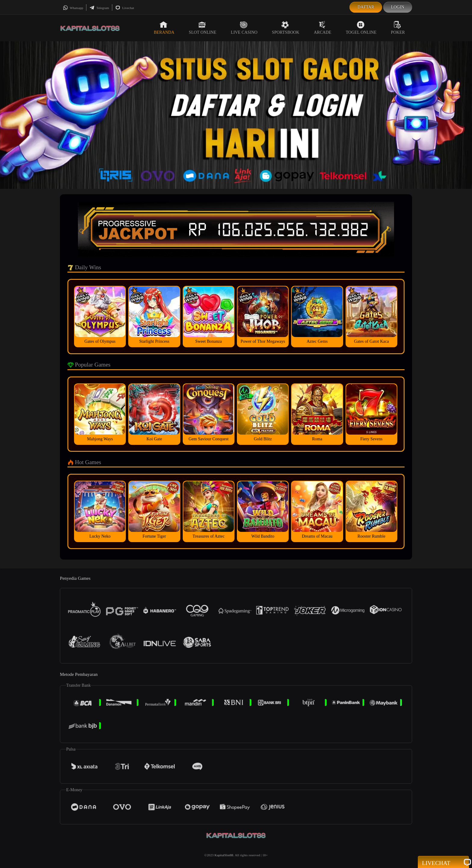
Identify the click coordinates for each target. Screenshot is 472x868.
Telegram (99, 8)
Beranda (164, 28)
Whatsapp (73, 8)
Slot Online (202, 28)
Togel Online (361, 28)
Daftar (366, 7)
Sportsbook (286, 28)
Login (398, 7)
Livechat (125, 8)
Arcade (323, 28)
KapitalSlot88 (224, 855)
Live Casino (244, 28)
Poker (398, 28)
